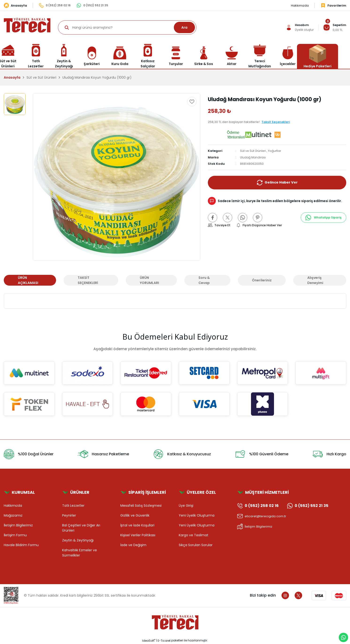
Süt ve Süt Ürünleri (253, 151)
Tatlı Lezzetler (73, 506)
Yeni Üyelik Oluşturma (197, 515)
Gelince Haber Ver (277, 183)
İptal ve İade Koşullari (137, 525)
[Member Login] (299, 27)
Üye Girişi (186, 506)
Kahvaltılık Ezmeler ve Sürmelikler (80, 553)
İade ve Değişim (133, 545)
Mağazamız (13, 515)
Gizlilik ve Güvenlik (135, 515)
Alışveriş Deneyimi (315, 280)
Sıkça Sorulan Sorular (196, 545)
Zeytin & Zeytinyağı (78, 540)
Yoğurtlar (276, 151)
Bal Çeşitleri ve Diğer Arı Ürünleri (81, 528)
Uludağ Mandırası (253, 157)
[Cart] (335, 27)
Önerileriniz (262, 280)
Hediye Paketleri (318, 56)
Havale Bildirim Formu (21, 545)
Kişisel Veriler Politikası (138, 535)
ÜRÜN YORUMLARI (149, 280)
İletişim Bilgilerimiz (18, 525)
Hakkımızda (13, 506)
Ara (184, 27)
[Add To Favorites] (192, 102)
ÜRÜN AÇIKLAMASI (28, 280)
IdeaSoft (149, 641)
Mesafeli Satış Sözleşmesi (141, 506)
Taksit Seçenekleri (277, 122)
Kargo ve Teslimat (194, 535)
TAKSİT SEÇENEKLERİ (88, 280)
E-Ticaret (164, 641)
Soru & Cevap (204, 280)
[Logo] (27, 25)
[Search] (127, 27)
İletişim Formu (15, 535)
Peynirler (69, 515)
